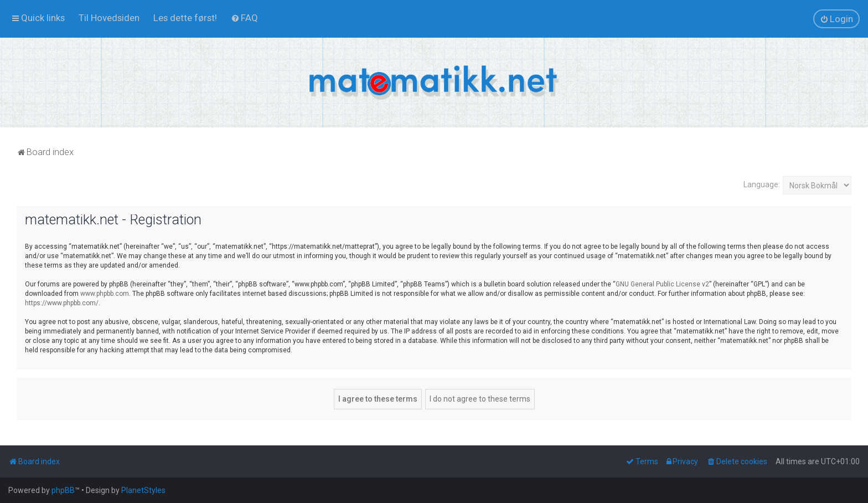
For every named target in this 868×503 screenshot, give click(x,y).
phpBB (63, 490)
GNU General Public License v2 (662, 284)
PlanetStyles (143, 490)
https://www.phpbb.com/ (62, 303)
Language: (762, 184)
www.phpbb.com (105, 294)
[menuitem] (109, 18)
